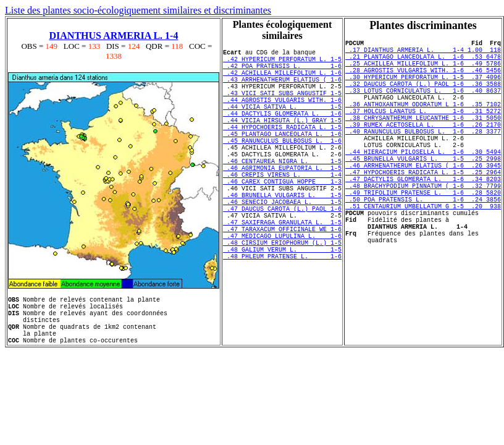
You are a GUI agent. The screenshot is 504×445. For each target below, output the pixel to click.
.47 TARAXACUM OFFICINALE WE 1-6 (282, 279)
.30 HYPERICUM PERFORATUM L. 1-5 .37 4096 (423, 88)
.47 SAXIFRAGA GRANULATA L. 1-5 (282, 270)
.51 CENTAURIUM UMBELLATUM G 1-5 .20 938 (423, 252)
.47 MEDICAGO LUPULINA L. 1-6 (282, 287)
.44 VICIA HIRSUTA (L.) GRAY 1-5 (282, 140)
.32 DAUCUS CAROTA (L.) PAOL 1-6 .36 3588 (423, 96)
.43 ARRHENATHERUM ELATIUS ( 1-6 (282, 88)
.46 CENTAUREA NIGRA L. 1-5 (282, 192)
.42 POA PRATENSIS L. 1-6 (282, 71)
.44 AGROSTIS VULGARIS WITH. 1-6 (282, 114)
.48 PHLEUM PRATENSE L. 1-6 (282, 313)
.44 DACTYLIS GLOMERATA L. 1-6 (282, 132)
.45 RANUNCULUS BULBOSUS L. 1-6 (282, 166)
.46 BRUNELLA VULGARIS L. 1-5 (282, 235)
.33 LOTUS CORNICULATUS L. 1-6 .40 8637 (423, 105)
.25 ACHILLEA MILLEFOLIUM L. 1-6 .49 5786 (423, 70)
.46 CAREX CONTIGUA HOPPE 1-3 (282, 218)
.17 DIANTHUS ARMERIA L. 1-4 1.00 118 (423, 53)
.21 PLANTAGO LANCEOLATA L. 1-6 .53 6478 (423, 62)
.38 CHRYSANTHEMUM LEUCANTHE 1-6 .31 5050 (423, 140)
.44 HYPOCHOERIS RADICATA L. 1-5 (282, 149)
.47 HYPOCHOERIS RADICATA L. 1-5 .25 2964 (423, 209)
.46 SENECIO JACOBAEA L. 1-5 (282, 244)
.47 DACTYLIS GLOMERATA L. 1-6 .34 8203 (423, 218)
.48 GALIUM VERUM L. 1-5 (282, 305)
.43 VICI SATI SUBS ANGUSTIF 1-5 (282, 106)
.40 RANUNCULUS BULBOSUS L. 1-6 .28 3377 (423, 157)
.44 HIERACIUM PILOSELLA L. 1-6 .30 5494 (423, 183)
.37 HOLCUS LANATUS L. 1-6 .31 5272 (423, 131)
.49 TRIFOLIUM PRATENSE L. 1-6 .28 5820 (423, 235)
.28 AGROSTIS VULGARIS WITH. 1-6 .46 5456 (423, 79)
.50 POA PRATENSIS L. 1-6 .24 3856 (423, 244)
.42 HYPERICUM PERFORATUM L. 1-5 (282, 62)
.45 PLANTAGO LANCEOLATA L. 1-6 (282, 158)
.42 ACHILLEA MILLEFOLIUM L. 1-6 (282, 80)
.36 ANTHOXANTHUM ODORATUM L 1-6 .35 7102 (423, 122)
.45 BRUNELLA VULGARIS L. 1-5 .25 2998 (423, 192)
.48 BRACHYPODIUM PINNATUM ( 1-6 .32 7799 (423, 226)
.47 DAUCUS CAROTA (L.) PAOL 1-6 (282, 253)
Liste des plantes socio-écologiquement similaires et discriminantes (138, 10)
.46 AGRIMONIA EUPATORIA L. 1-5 (282, 201)
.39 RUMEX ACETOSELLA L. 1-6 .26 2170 (423, 148)
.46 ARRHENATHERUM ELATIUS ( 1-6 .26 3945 (423, 200)
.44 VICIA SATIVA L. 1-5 (282, 123)
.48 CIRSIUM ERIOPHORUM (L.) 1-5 (282, 296)
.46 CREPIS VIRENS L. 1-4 (282, 210)
